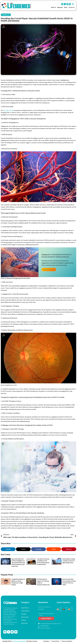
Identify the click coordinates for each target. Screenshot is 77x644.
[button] (73, 4)
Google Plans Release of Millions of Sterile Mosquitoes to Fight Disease (61, 609)
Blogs (66, 7)
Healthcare (6, 15)
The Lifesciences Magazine (19, 641)
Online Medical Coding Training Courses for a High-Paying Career (69, 561)
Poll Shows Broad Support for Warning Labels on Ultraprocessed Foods (67, 609)
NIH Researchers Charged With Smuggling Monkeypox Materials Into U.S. (72, 609)
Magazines (60, 7)
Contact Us (72, 7)
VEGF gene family (8, 110)
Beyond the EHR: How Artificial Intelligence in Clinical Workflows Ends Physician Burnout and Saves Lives (18, 563)
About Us (53, 7)
